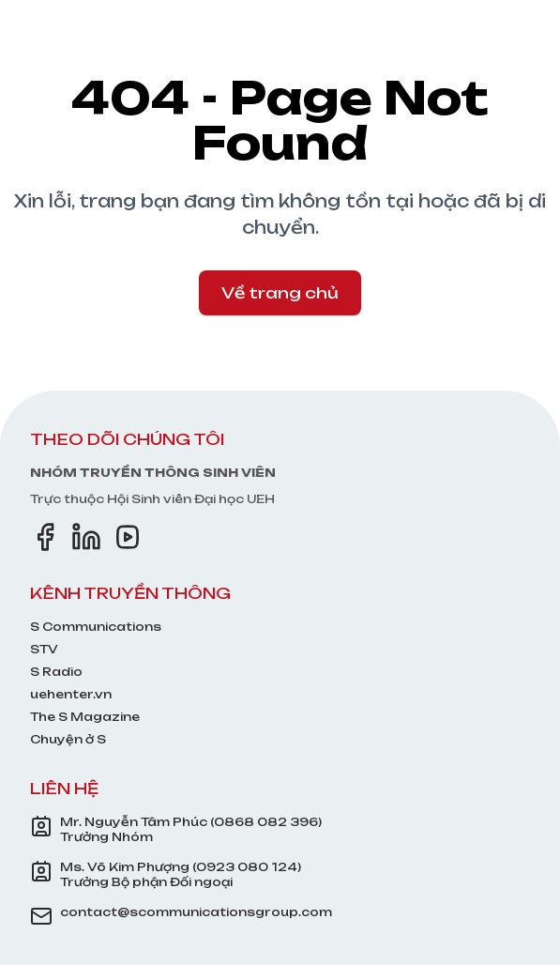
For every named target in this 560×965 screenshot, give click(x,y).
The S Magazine (85, 717)
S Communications (96, 627)
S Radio (56, 672)
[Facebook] (45, 537)
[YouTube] (128, 537)
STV (44, 649)
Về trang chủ (280, 293)
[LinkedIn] (86, 537)
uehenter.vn (71, 694)
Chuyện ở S (68, 739)
